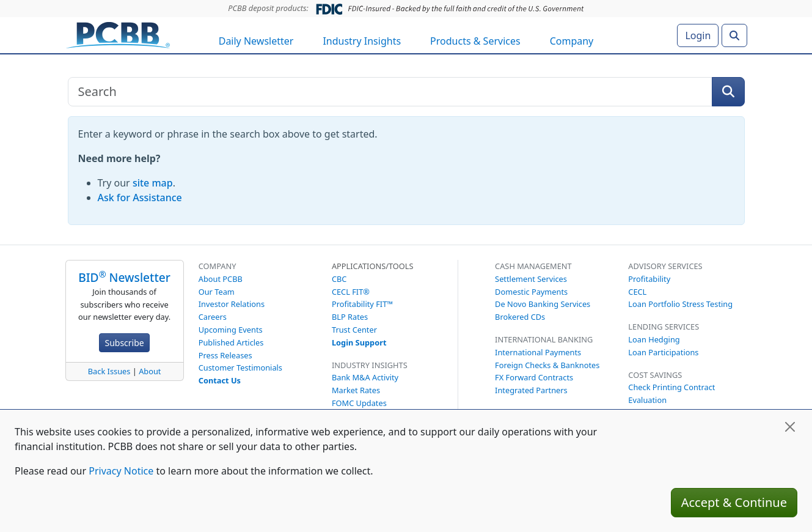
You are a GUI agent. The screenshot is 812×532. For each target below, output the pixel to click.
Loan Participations (663, 352)
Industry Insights (362, 41)
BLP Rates (350, 317)
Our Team (217, 292)
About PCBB (221, 279)
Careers (213, 317)
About (150, 371)
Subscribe (124, 343)
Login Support (359, 342)
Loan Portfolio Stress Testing (680, 304)
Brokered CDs (520, 317)
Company (572, 41)
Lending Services (664, 327)
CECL (637, 292)
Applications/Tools (373, 266)
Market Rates (356, 390)
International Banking (544, 339)
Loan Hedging (654, 339)
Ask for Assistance (140, 198)
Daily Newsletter (256, 41)
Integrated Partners (531, 390)
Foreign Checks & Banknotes (547, 365)
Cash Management (533, 266)
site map (153, 183)
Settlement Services (531, 279)
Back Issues (109, 371)
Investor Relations (232, 304)
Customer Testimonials (240, 368)
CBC (339, 279)
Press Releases (225, 355)
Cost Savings (655, 375)
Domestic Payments (531, 292)
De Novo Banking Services (543, 304)
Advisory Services (665, 266)
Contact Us (220, 380)
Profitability (649, 279)
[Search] (734, 35)
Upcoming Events (231, 330)
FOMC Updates (359, 403)
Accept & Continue (734, 502)
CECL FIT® (351, 292)
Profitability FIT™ (362, 304)
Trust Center (354, 330)
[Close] (790, 427)
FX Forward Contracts (534, 377)
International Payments (538, 352)
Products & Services (475, 41)
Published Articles (231, 342)
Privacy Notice (121, 471)
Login (698, 35)
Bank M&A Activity (365, 377)
